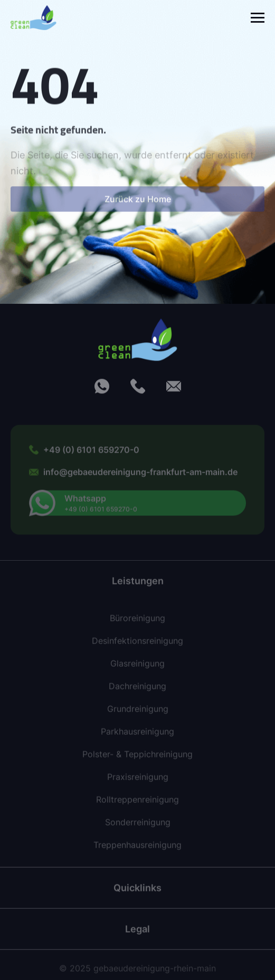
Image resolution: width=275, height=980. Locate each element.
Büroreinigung (137, 622)
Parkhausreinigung (137, 735)
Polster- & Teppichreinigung (137, 758)
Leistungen (138, 584)
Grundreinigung (138, 713)
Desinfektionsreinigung (137, 645)
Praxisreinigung (138, 781)
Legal (137, 933)
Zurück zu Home (138, 204)
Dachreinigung (137, 690)
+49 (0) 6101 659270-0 (91, 453)
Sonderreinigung (138, 826)
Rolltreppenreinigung (137, 803)
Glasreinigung (137, 667)
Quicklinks (137, 891)
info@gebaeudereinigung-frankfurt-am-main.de (140, 475)
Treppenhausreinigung (137, 849)
